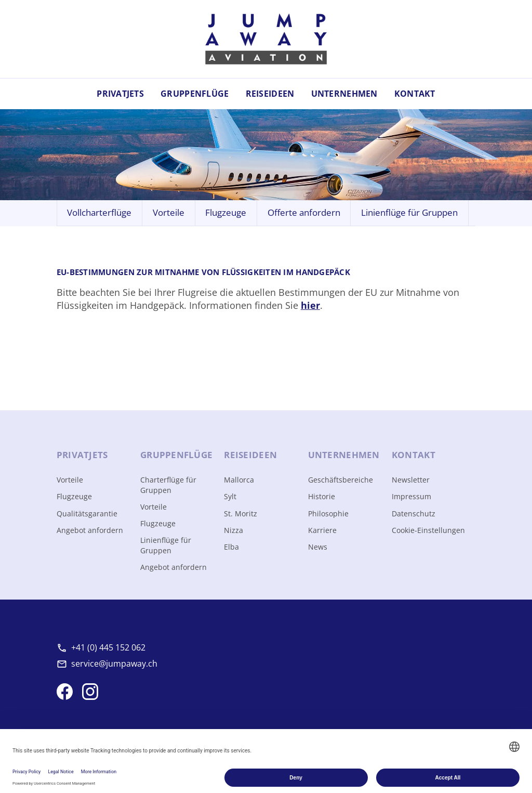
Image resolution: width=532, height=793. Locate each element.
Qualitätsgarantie (87, 513)
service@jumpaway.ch (114, 664)
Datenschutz (414, 513)
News (318, 547)
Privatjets (120, 94)
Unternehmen (344, 94)
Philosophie (328, 513)
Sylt (230, 496)
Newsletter (411, 480)
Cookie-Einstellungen (428, 530)
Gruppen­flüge (176, 455)
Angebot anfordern (90, 530)
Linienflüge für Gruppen (409, 212)
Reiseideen (270, 94)
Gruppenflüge (195, 94)
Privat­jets (82, 455)
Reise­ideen (250, 455)
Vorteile (169, 212)
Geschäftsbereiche (341, 480)
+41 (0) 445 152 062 (108, 647)
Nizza (234, 530)
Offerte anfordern (304, 212)
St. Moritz (241, 513)
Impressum (411, 496)
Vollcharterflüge (99, 212)
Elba (231, 547)
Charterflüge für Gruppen (168, 485)
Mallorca (239, 480)
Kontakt (415, 94)
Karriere (322, 530)
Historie (322, 496)
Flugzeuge (226, 212)
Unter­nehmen (344, 455)
